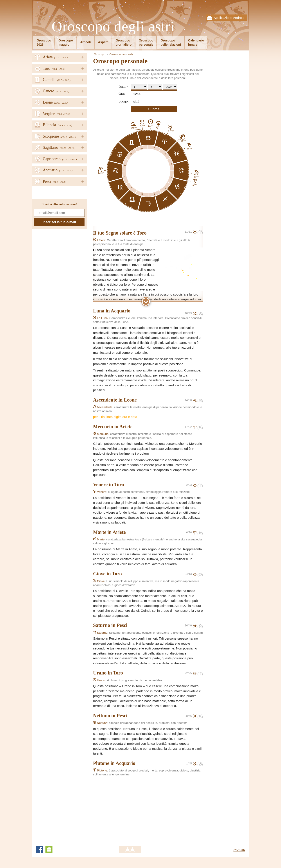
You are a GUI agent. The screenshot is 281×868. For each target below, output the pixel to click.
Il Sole (99, 240)
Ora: (122, 94)
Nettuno (100, 723)
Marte (99, 539)
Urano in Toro (108, 673)
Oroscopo (100, 54)
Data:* (123, 87)
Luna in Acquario (112, 311)
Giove (99, 581)
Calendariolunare (196, 42)
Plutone (100, 770)
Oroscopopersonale (146, 42)
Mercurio (101, 434)
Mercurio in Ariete (113, 427)
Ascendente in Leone (115, 400)
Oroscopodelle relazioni (171, 42)
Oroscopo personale (121, 54)
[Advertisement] (130, 809)
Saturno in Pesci (110, 625)
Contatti (239, 850)
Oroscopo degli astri (113, 27)
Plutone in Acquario (114, 763)
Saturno (100, 633)
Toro (142, 233)
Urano (99, 680)
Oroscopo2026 (44, 42)
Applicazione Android (229, 18)
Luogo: (124, 101)
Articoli (85, 42)
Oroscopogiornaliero (124, 42)
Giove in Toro (107, 574)
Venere (100, 492)
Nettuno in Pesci (110, 716)
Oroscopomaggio (66, 42)
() (200, 232)
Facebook (40, 849)
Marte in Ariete (109, 532)
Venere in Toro (109, 485)
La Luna (100, 318)
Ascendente (103, 407)
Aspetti (103, 42)
